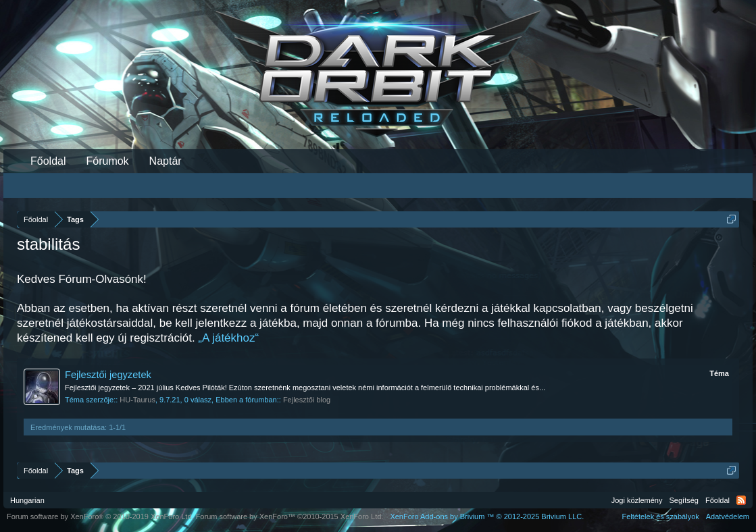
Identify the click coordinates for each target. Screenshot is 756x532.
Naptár (166, 161)
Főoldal (48, 161)
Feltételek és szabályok (660, 516)
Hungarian (27, 500)
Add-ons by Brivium (487, 516)
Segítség (684, 500)
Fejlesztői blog (307, 400)
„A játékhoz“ (228, 338)
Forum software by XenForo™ (290, 516)
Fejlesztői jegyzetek (108, 375)
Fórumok (107, 161)
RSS (741, 500)
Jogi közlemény (637, 500)
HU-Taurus (137, 400)
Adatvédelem (728, 516)
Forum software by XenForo (100, 516)
